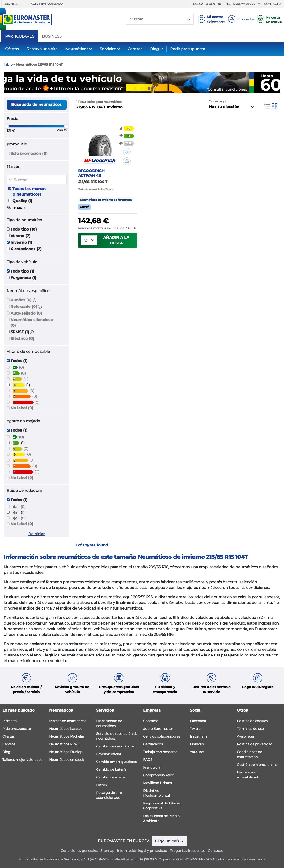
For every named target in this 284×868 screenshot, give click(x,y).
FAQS (148, 760)
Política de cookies (252, 721)
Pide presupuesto (17, 729)
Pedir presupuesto (188, 49)
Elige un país (167, 841)
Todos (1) (19, 361)
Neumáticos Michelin (67, 736)
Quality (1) (22, 201)
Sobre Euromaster (158, 729)
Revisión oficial (108, 754)
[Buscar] (155, 19)
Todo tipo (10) (24, 229)
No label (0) (22, 408)
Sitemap (107, 851)
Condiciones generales (79, 851)
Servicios (108, 49)
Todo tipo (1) (22, 271)
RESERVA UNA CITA (243, 4)
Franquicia (152, 767)
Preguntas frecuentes (187, 851)
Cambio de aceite (110, 777)
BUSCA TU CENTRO (207, 4)
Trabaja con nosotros (160, 752)
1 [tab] (135, 88)
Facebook (198, 721)
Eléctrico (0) (22, 339)
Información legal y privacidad (142, 851)
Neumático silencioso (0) (32, 323)
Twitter (196, 729)
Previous (7, 83)
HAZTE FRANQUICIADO (42, 4)
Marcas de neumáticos (68, 721)
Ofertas (12, 49)
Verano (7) (21, 236)
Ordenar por (219, 101)
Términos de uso (250, 729)
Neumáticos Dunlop (66, 752)
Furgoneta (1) (23, 278)
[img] (127, 152)
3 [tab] (149, 88)
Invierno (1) (21, 242)
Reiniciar (36, 534)
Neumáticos (77, 49)
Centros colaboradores (162, 736)
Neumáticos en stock (67, 760)
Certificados (153, 744)
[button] (34, 300)
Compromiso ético (159, 775)
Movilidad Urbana (157, 783)
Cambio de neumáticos (115, 746)
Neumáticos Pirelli (64, 744)
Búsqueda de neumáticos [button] (36, 104)
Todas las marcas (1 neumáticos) (29, 191)
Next (277, 83)
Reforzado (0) (24, 307)
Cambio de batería (111, 769)
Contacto (151, 721)
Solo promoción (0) (29, 154)
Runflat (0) (21, 300)
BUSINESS (11, 4)
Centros (135, 49)
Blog (154, 49)
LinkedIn (197, 744)
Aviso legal (246, 736)
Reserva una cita (42, 49)
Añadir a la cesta (116, 240)
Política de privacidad (255, 744)
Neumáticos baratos (66, 729)
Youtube (197, 752)
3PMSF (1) (20, 332)
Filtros (101, 785)
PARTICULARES (20, 36)
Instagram (198, 736)
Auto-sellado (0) (26, 313)
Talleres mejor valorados (22, 760)
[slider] (7, 126)
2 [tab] (142, 88)
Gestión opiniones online (257, 765)
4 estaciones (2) (26, 249)
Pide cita (9, 721)
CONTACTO (272, 4)
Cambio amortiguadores (116, 762)
